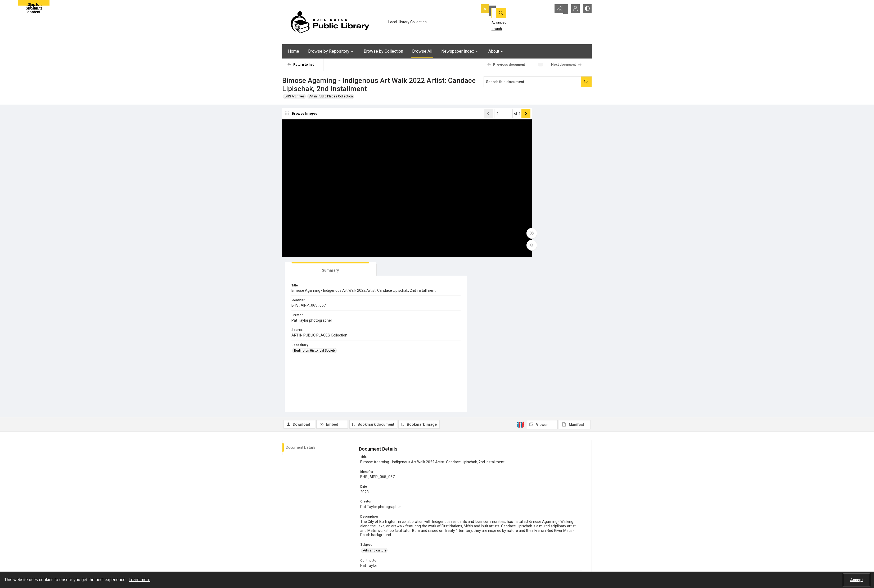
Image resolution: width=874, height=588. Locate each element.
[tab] (516, 117)
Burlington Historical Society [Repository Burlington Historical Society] (521, 203)
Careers (526, 559)
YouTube (449, 546)
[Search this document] (533, 82)
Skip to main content (34, 4)
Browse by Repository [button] (331, 51)
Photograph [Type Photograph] (371, 429)
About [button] (496, 51)
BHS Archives (295, 96)
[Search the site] (508, 9)
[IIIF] (521, 272)
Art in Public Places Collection (331, 96)
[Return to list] (305, 65)
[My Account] (573, 9)
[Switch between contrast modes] (587, 9)
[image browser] (302, 116)
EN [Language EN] (365, 491)
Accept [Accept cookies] (857, 580)
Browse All (422, 51)
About (369, 546)
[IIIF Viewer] (542, 272)
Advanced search (497, 19)
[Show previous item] (445, 116)
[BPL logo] (330, 22)
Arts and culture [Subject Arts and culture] (375, 398)
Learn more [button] (139, 580)
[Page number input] (460, 116)
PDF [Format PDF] (366, 444)
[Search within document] (586, 82)
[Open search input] (547, 9)
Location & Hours (377, 553)
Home (294, 51)
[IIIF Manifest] (575, 272)
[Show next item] (483, 116)
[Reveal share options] (560, 9)
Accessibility (529, 553)
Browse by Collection (383, 51)
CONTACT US (375, 559)
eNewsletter (529, 546)
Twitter (447, 559)
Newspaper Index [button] (460, 51)
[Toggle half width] (489, 247)
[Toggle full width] (489, 235)
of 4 (474, 116)
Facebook (449, 553)
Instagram (450, 565)
